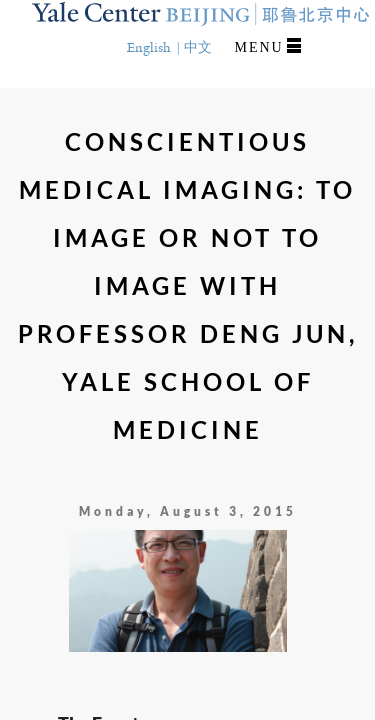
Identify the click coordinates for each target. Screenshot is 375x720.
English (149, 47)
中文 (198, 47)
